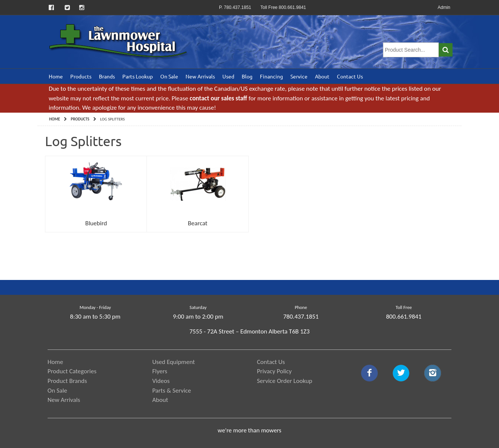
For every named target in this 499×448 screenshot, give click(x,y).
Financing (271, 76)
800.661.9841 (404, 317)
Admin (444, 7)
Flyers (160, 371)
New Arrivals (200, 76)
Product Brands (67, 381)
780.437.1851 (301, 317)
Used (228, 76)
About (322, 76)
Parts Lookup (138, 76)
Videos (161, 381)
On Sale (169, 76)
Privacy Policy (274, 371)
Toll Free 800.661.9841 (283, 7)
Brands (107, 76)
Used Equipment (173, 362)
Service (299, 76)
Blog (247, 76)
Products (81, 76)
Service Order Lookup (285, 381)
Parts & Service (171, 391)
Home (56, 76)
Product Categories (72, 371)
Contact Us (350, 76)
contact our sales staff (218, 98)
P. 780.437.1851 (235, 7)
